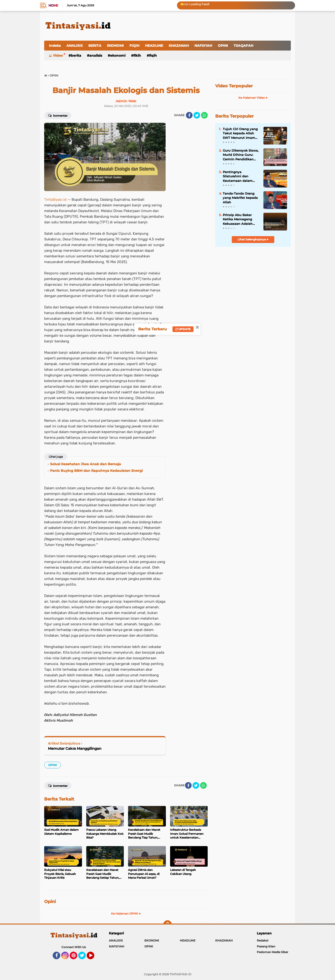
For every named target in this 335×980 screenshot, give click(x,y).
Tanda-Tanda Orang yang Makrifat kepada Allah (240, 198)
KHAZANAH (179, 46)
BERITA (95, 46)
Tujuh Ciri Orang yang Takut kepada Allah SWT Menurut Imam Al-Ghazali (240, 133)
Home (53, 5)
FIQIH (134, 46)
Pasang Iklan (266, 946)
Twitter (84, 958)
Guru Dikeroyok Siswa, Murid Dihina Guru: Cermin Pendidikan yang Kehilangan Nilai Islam (241, 155)
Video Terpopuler (234, 86)
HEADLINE (154, 46)
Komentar (58, 115)
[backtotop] (167, 925)
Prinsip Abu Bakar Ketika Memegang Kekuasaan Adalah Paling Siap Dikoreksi (240, 219)
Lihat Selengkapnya (253, 239)
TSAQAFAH (243, 46)
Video (58, 55)
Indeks (55, 46)
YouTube (94, 958)
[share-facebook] (189, 115)
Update (183, 329)
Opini (50, 902)
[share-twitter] (197, 115)
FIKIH (137, 55)
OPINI (223, 46)
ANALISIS (75, 46)
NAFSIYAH (203, 46)
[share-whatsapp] (204, 115)
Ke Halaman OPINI (126, 914)
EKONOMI (115, 46)
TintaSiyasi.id (55, 200)
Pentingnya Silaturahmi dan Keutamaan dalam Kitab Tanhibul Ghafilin (238, 176)
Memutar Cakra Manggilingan (75, 748)
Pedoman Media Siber (273, 952)
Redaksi (262, 940)
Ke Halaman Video (253, 98)
